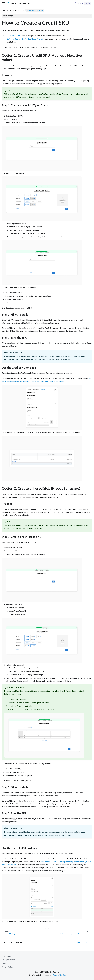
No (87, 942)
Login (4, 963)
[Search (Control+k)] (83, 3)
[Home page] (4, 10)
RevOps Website (8, 960)
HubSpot (27, 356)
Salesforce (17, 356)
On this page (8, 16)
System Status (7, 967)
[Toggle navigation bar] (3, 3)
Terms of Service (59, 975)
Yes (79, 942)
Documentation (8, 956)
